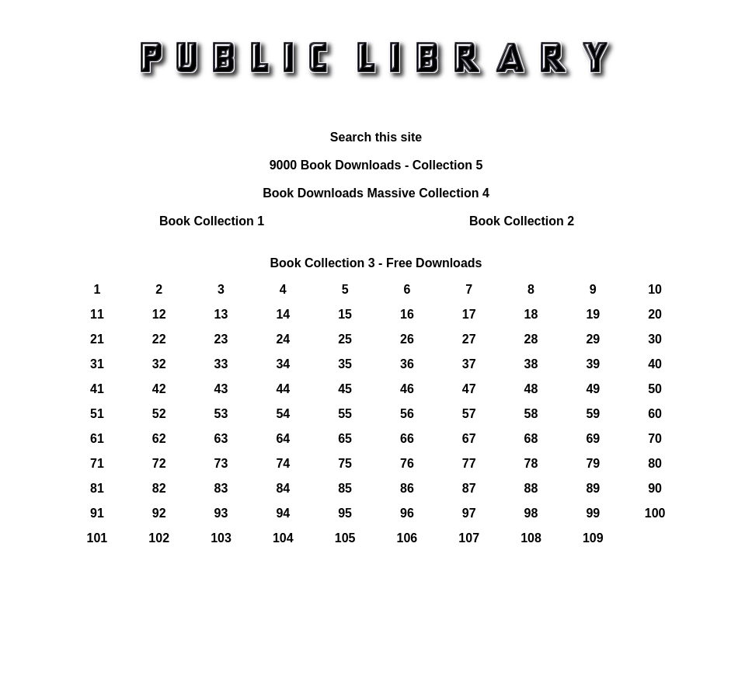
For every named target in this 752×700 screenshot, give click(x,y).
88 (531, 488)
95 (345, 513)
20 (655, 314)
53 (221, 414)
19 (593, 314)
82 (159, 488)
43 (221, 389)
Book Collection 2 (522, 221)
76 (407, 463)
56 (407, 414)
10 (655, 289)
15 (345, 314)
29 (593, 339)
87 (469, 488)
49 (593, 389)
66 (407, 439)
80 (655, 463)
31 (97, 364)
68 (531, 439)
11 (97, 314)
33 (221, 364)
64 (283, 439)
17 (469, 314)
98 (531, 513)
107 (469, 538)
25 (345, 339)
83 (221, 488)
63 (221, 439)
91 (97, 513)
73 (221, 463)
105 (345, 538)
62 (159, 439)
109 (593, 538)
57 (469, 414)
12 (159, 314)
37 (469, 364)
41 (97, 389)
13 (221, 314)
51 (97, 414)
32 (159, 364)
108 (531, 538)
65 (345, 439)
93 (221, 513)
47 (469, 389)
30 (655, 339)
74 (283, 463)
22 (159, 339)
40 (655, 364)
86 (407, 488)
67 (469, 439)
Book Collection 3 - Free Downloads (376, 263)
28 (531, 339)
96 (407, 513)
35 (345, 364)
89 (593, 488)
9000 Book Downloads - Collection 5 (376, 165)
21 (97, 339)
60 (655, 414)
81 (97, 488)
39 (593, 364)
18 (531, 314)
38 (531, 364)
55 (345, 414)
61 (97, 439)
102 (159, 538)
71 (97, 463)
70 (655, 439)
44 (283, 389)
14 (283, 314)
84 (283, 488)
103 (221, 538)
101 (97, 538)
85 (345, 488)
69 (593, 439)
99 (593, 513)
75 (345, 463)
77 (469, 463)
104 (283, 538)
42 (159, 389)
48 (531, 389)
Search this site (376, 137)
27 (469, 339)
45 (345, 389)
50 (655, 389)
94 (283, 513)
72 (159, 463)
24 (283, 339)
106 (407, 538)
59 (593, 414)
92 (159, 513)
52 (159, 414)
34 (283, 364)
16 (407, 314)
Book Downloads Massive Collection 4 (376, 193)
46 (407, 389)
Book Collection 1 (212, 221)
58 (531, 414)
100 (655, 513)
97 (469, 513)
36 (407, 364)
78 (531, 463)
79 (593, 463)
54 (283, 414)
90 (655, 488)
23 (221, 339)
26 (407, 339)
